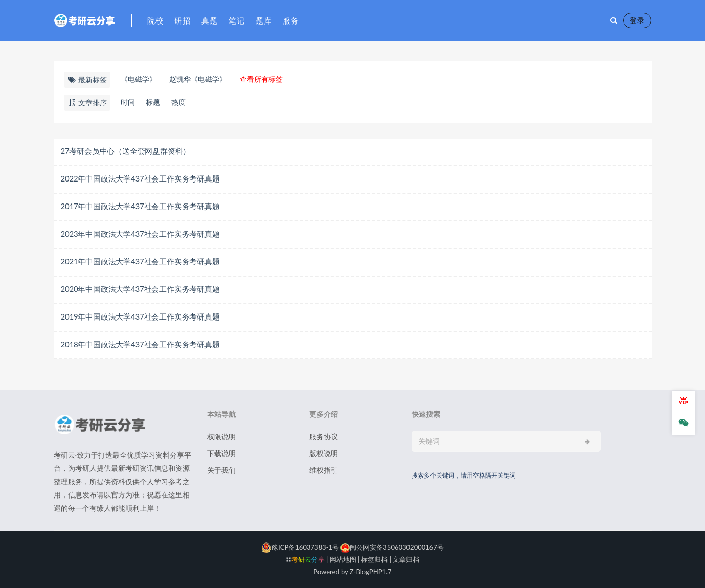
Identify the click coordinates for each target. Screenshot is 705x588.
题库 (264, 20)
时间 (128, 102)
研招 (183, 20)
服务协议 (324, 436)
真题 (210, 20)
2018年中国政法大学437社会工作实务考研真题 (140, 344)
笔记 (237, 20)
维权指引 (324, 470)
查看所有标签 (261, 79)
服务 (291, 20)
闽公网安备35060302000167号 (391, 547)
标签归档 (374, 559)
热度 (179, 102)
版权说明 (324, 453)
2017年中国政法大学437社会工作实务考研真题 (140, 206)
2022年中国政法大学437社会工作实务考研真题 (140, 178)
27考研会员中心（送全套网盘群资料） (126, 151)
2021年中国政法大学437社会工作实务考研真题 (140, 261)
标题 (153, 102)
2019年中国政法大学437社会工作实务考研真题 (140, 316)
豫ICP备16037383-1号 (300, 547)
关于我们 (221, 470)
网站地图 (343, 559)
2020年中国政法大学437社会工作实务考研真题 (140, 289)
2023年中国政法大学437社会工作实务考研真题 (140, 234)
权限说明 (221, 436)
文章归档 (406, 559)
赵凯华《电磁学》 (198, 79)
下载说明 (221, 453)
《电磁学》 (139, 79)
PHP (376, 572)
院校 (156, 20)
